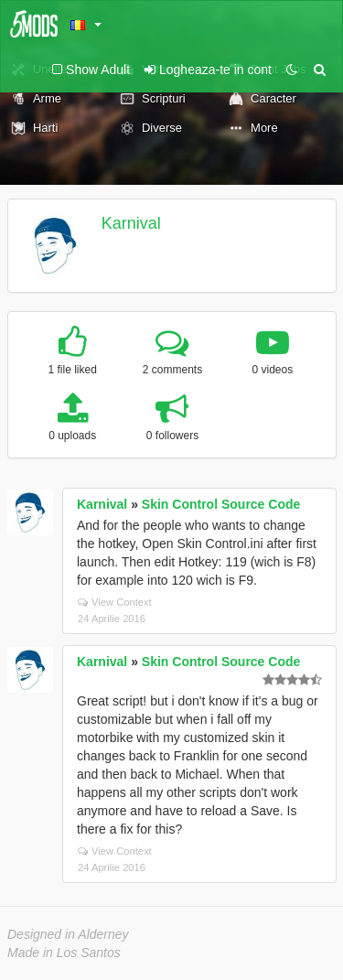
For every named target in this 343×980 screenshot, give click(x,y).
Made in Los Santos (64, 953)
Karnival (131, 223)
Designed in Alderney (68, 934)
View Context (115, 602)
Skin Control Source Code (221, 504)
